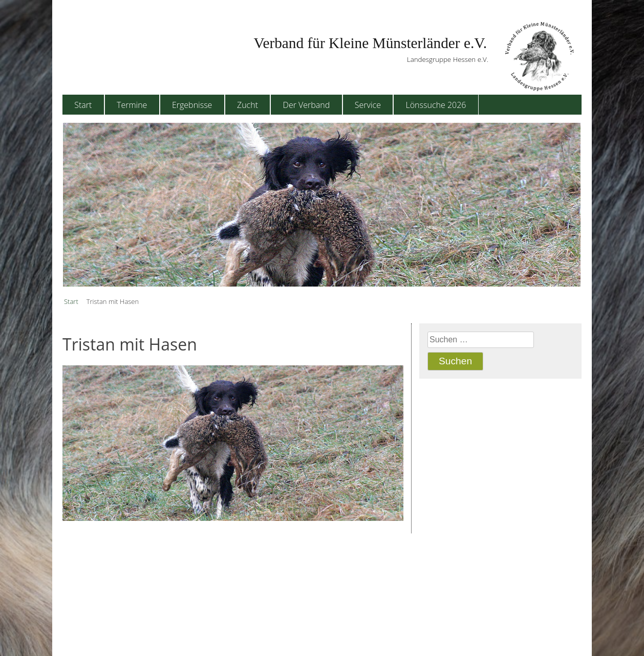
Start (83, 105)
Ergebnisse (192, 105)
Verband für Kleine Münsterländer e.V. (370, 43)
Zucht (248, 105)
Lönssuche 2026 (436, 105)
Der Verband (307, 105)
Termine (132, 105)
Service (368, 105)
